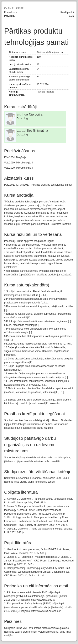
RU (14, 9)
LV (6, 9)
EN (9, 9)
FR (22, 9)
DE (18, 9)
